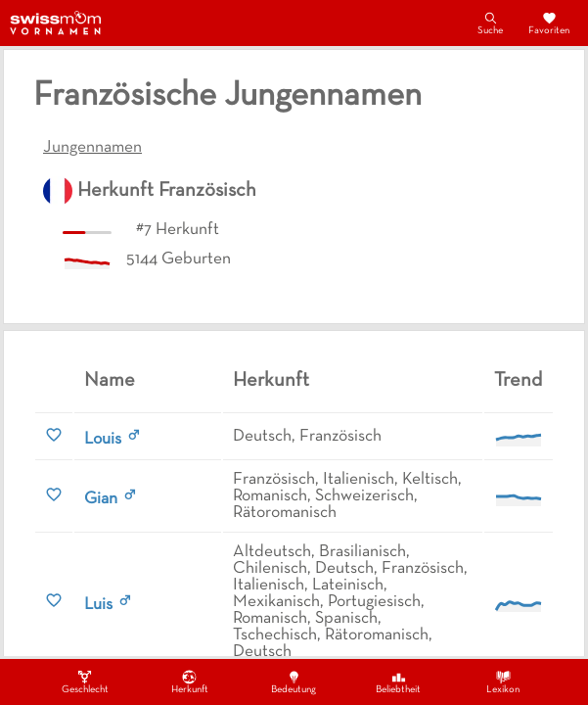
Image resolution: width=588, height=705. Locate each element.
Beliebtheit (398, 681)
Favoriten (549, 23)
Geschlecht (85, 681)
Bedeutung (294, 681)
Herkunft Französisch (167, 191)
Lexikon (503, 681)
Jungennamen (92, 148)
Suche (490, 23)
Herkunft (190, 681)
